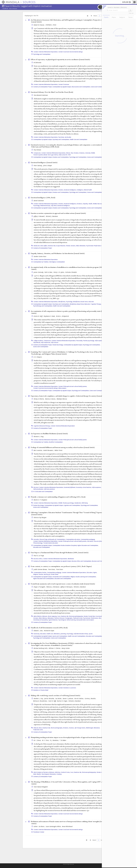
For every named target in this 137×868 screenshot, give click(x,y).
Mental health (88, 190)
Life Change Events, (80, 728)
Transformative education (51, 543)
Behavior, (45, 616)
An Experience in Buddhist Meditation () (49, 434)
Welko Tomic (59, 450)
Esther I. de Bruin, (39, 826)
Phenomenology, (38, 543)
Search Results (13, 9)
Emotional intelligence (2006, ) (43, 198)
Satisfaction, (78, 503)
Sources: (5, 9)
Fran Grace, (52, 569)
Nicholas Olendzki (71, 272)
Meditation (71, 559)
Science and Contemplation (98, 87)
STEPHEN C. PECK (51, 25)
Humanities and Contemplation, (61, 577)
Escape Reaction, (61, 246)
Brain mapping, (53, 616)
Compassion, (37, 153)
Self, (52, 206)
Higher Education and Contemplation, (88, 545)
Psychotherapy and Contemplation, (43, 306)
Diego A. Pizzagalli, (40, 587)
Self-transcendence (49, 489)
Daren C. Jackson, (68, 699)
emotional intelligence (63, 206)
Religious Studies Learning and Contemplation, (83, 577)
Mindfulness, (62, 302)
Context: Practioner (64, 84)
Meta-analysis (62, 388)
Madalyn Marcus (62, 399)
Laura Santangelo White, (54, 826)
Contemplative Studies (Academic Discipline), (65, 545)
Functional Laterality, (102, 616)
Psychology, (37, 206)
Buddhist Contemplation (56, 442)
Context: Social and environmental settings (71, 52)
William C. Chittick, (55, 648)
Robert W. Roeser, (39, 25)
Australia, (36, 539)
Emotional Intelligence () (44, 162)
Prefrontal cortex (38, 730)
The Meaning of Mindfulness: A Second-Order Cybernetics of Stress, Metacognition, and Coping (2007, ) (69, 783)
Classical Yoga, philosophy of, (48, 539)
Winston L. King (39, 436)
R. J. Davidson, (55, 740)
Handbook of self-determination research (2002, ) (49, 628)
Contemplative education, (73, 539)
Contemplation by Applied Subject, (62, 87)
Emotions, (82, 153)
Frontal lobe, (92, 616)
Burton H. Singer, (63, 701)
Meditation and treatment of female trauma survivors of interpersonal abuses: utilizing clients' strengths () (68, 822)
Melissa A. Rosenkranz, (40, 701)
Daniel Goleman (39, 201)
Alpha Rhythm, (38, 616)
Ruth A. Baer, (49, 272)
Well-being (85, 503)
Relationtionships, (46, 206)
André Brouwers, (49, 450)
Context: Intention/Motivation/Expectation (46, 259)
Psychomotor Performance (94, 246)
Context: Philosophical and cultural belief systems (73, 440)
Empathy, (86, 204)
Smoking (59, 774)
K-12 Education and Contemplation (43, 491)
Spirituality (68, 137)
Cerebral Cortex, (65, 772)
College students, (38, 341)
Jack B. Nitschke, (50, 699)
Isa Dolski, (59, 699)
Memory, (45, 618)
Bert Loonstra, (38, 450)
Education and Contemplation (41, 547)
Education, (90, 541)
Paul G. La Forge (39, 556)
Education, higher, (92, 572)
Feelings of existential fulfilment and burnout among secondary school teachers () (63, 447)
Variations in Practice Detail (41, 690)
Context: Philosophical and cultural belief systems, (73, 386)
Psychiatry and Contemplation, (61, 139)
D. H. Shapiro (38, 357)
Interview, (88, 153)
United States (55, 574)
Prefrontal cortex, (78, 618)
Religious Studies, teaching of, (42, 574)
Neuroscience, (101, 204)
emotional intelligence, (70, 190)
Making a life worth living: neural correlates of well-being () (55, 695)
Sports (91, 634)
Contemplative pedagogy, (88, 539)
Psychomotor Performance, (91, 618)
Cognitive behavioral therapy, (42, 426)
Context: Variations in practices (67, 688)
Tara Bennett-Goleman (41, 95)
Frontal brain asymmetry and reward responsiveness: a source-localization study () (63, 584)
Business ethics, (38, 559)
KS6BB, (93, 153)
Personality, (79, 341)
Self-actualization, (38, 489)
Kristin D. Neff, (38, 316)
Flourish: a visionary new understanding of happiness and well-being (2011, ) (58, 497)
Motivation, (83, 246)
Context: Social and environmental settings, (46, 388)
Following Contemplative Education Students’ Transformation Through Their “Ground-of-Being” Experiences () (68, 513)
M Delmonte (37, 63)
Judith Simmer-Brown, (41, 569)
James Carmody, (39, 272)
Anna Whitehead (67, 826)
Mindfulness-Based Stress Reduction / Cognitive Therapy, (86, 304)
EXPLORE (127, 2)
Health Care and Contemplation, (77, 636)
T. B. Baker (63, 740)
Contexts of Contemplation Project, (43, 87)
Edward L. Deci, (39, 631)
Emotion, (76, 153)
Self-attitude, (37, 342)
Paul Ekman (37, 150)
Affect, (46, 246)
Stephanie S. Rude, (50, 316)
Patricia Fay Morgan (40, 517)
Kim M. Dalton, (79, 699)
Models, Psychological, (43, 774)
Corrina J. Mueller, (91, 699)
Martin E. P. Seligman (40, 500)
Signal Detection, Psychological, (57, 620)
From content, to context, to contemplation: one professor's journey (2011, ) (61, 566)
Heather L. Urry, (39, 699)
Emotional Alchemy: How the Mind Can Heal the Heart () (52, 92)
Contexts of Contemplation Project (43, 248)
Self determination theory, (81, 634)
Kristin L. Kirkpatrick (62, 316)
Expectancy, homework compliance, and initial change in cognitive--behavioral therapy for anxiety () (69, 396)
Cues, (59, 616)
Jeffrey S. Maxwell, (39, 216)
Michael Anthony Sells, (41, 648)
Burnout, (36, 487)
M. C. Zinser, (38, 740)
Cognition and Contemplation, (72, 505)
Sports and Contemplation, (60, 636)
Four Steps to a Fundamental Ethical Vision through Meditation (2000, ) (60, 552)
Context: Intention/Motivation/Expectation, (46, 52)
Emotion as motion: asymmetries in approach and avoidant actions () (58, 213)
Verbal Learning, (71, 620)
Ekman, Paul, (70, 153)
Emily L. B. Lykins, (59, 272)
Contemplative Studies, (40, 572)
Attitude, (36, 728)
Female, (68, 246)
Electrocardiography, (57, 728)
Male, (78, 246)
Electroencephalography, (76, 616)
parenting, (63, 634)
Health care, (50, 634)
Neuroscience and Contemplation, (81, 87)
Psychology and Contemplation (42, 54)
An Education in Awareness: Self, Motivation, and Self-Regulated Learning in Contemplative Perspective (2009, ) (68, 21)
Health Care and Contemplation (79, 139)
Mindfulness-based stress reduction (84, 302)
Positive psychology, (89, 341)
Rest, (100, 618)
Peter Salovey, (38, 166)
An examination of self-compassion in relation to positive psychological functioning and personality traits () (68, 312)
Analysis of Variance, (43, 772)
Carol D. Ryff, (52, 701)
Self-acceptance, (100, 341)
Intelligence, (80, 190)
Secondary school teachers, (84, 487)
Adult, (42, 246)
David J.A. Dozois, (51, 399)
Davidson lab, (52, 246)
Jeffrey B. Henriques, (67, 587)
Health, (91, 204)
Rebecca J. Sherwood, (53, 587)
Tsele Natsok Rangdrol (41, 787)
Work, (55, 206)
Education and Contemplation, (94, 636)
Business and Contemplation (100, 561)
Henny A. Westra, (39, 399)
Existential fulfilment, (70, 487)
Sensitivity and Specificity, (41, 620)
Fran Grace (60, 569)
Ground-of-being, (99, 541)
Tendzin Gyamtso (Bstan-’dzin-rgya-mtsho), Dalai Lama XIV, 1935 (52, 155)
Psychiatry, (61, 137)
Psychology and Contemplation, (78, 157)
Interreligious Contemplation (57, 262)
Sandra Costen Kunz (40, 256)
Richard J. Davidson (52, 216)
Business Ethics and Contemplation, (82, 561)
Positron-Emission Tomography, (63, 618)
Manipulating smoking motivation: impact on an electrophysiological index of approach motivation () (69, 737)
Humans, (73, 246)
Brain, (40, 728)
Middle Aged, (90, 728)
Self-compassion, (46, 342)
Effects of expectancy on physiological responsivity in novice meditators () (60, 59)
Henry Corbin (66, 648)
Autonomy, (37, 634)
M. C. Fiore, (46, 740)
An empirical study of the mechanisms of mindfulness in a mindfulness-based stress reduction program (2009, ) (70, 268)
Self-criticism (55, 342)
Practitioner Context (39, 832)
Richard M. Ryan (49, 631)
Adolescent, (37, 246)
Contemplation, (61, 539)
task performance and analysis (85, 620)
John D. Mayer (48, 166)
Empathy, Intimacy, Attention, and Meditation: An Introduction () (58, 253)
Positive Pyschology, (58, 345)
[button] (135, 2)
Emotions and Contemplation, (61, 157)
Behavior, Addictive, (55, 772)
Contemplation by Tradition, (41, 262)
